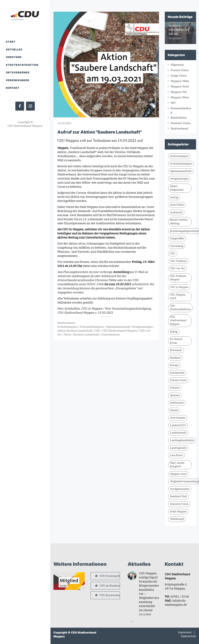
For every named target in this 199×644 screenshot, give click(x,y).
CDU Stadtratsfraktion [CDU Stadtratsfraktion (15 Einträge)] (180, 308)
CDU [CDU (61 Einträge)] (173, 253)
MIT (173, 103)
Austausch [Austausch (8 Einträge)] (176, 212)
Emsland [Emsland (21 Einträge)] (175, 358)
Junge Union (179, 76)
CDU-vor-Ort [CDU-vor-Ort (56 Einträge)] (178, 268)
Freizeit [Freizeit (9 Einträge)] (175, 388)
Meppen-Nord (180, 86)
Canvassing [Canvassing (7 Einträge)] (177, 246)
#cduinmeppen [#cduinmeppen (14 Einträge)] (179, 156)
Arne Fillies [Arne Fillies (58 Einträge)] (177, 205)
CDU (97, 331)
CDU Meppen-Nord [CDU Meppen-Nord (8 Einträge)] (178, 296)
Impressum (185, 632)
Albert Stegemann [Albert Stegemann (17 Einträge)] (177, 188)
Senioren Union (181, 123)
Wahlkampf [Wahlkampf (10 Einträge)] (177, 519)
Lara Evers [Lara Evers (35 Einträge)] (176, 455)
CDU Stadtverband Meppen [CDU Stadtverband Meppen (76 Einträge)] (178, 320)
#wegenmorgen (142, 327)
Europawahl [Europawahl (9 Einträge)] (177, 373)
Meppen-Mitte (180, 81)
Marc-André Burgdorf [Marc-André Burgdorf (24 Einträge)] (177, 465)
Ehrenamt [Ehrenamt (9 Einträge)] (176, 350)
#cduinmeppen (67, 327)
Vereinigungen (17, 80)
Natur (67, 334)
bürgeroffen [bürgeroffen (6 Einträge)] (177, 238)
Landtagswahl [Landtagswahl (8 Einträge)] (178, 448)
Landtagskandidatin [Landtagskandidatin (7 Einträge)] (182, 440)
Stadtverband (66, 323)
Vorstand (14, 57)
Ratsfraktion (179, 118)
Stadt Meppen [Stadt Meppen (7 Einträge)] (178, 512)
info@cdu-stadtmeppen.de (75, 276)
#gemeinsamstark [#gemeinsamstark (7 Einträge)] (181, 171)
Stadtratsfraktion (22, 65)
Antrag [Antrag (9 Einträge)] (174, 197)
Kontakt (13, 88)
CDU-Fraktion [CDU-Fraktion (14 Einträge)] (178, 261)
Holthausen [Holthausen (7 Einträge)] (177, 403)
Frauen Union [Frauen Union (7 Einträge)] (178, 380)
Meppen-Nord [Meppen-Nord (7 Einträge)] (178, 474)
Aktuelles (14, 49)
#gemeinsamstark (118, 327)
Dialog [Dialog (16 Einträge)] (174, 332)
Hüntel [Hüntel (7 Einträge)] (174, 410)
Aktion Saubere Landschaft (75, 331)
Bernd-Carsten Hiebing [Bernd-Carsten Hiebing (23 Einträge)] (179, 222)
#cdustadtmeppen (92, 327)
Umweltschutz (110, 334)
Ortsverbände (18, 72)
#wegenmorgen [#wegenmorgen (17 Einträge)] (179, 179)
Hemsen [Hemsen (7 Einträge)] (175, 395)
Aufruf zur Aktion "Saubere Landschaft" (99, 132)
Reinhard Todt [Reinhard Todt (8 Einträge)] (178, 496)
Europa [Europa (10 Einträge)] (174, 365)
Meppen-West (180, 97)
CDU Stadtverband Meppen (120, 331)
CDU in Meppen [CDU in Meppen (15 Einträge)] (179, 287)
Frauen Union (180, 70)
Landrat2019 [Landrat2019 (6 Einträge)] (178, 425)
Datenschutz (189, 636)
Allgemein (177, 65)
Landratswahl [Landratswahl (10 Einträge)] (178, 433)
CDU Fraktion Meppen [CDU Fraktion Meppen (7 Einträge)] (178, 278)
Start (11, 42)
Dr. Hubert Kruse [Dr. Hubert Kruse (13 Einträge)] (176, 341)
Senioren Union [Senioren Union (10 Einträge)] (179, 504)
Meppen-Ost (179, 92)
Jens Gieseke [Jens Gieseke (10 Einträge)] (178, 418)
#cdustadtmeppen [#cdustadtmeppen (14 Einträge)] (181, 164)
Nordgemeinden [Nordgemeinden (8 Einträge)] (180, 489)
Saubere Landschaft (86, 334)
